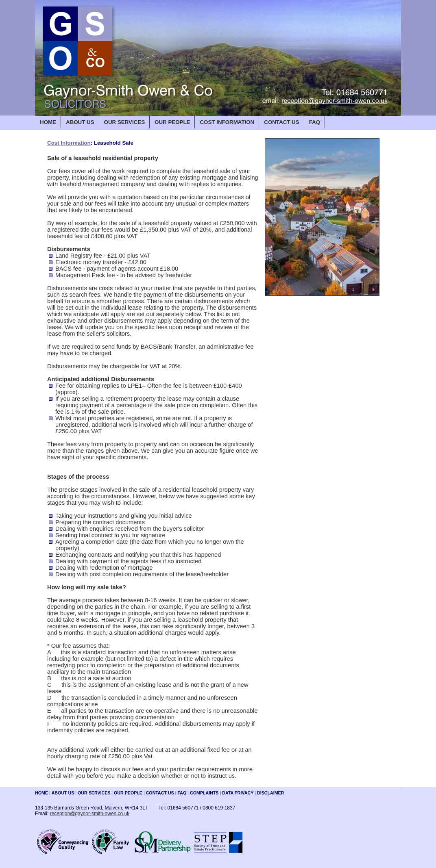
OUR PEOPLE (172, 122)
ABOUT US (80, 122)
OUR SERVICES (124, 122)
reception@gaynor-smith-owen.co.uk (90, 814)
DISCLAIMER (270, 793)
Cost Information (69, 143)
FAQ (315, 122)
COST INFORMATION (227, 122)
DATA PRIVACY (238, 793)
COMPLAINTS (204, 793)
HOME (48, 122)
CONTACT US (281, 122)
